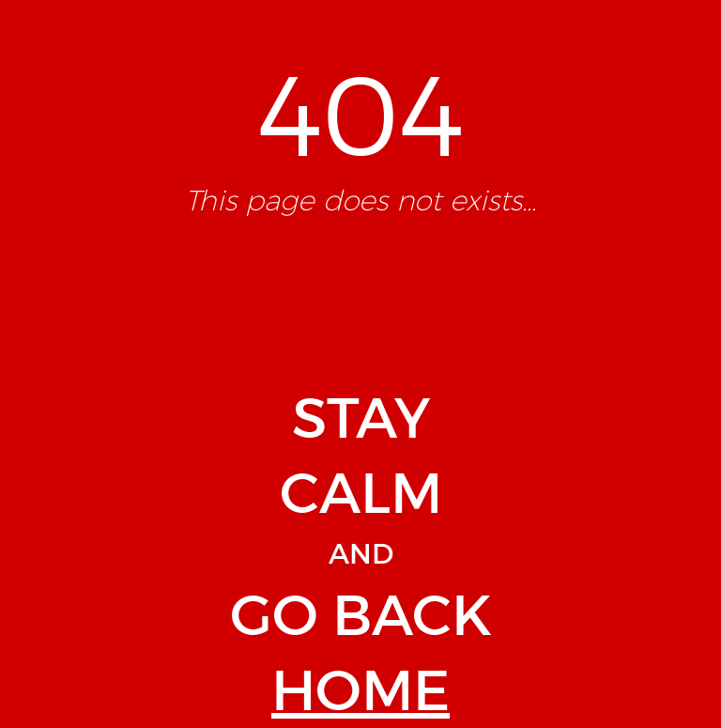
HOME (360, 690)
